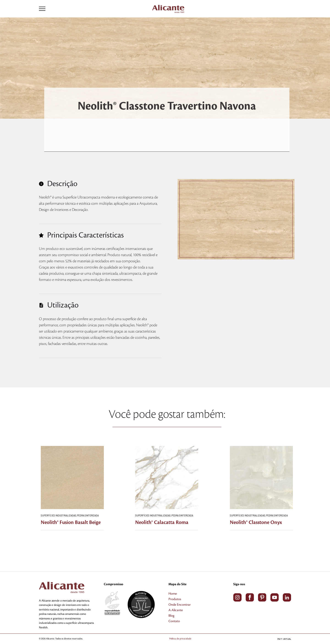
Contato (174, 621)
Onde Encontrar (180, 605)
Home (173, 594)
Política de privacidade (180, 639)
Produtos (175, 599)
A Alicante (176, 610)
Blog (171, 616)
